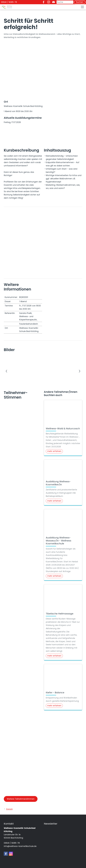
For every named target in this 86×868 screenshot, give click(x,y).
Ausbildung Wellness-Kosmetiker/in (58, 483)
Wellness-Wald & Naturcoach (63, 429)
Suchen (80, 2)
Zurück (9, 809)
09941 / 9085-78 (9, 2)
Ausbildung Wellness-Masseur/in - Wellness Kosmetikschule (59, 541)
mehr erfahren (54, 451)
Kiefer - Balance (55, 693)
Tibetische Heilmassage (60, 614)
